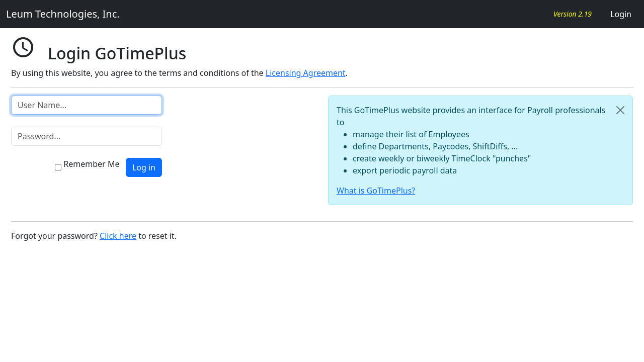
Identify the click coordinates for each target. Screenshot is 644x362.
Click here (118, 236)
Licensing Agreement (306, 73)
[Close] (620, 110)
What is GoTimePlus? (376, 191)
